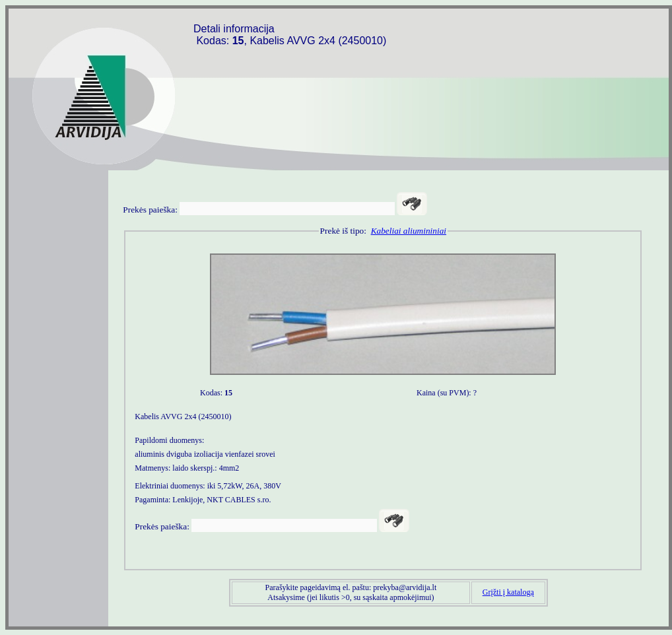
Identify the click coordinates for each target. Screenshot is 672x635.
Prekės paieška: (150, 210)
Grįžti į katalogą (508, 592)
